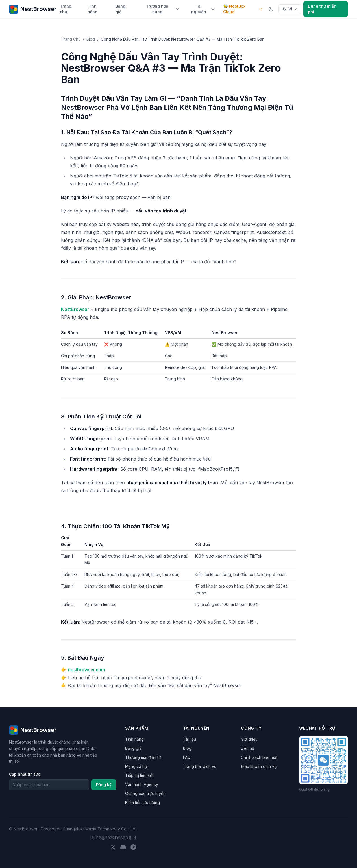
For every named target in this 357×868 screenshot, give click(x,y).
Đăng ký (104, 785)
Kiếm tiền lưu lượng (142, 802)
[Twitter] (113, 847)
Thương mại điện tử (143, 757)
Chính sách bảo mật (259, 757)
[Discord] (123, 847)
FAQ (187, 757)
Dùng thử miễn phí (322, 9)
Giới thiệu (249, 739)
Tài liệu (190, 739)
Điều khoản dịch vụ (259, 766)
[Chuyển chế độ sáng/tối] (271, 9)
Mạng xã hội (136, 766)
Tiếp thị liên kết (139, 775)
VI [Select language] (290, 9)
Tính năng (92, 9)
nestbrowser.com (87, 670)
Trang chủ (66, 9)
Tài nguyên (203, 9)
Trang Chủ (71, 39)
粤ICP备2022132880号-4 (114, 838)
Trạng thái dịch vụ (200, 766)
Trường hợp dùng (163, 9)
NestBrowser (75, 309)
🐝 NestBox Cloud (243, 9)
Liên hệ (248, 748)
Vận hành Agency (142, 784)
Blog (91, 39)
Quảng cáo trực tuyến (145, 793)
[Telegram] (133, 847)
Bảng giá (120, 9)
